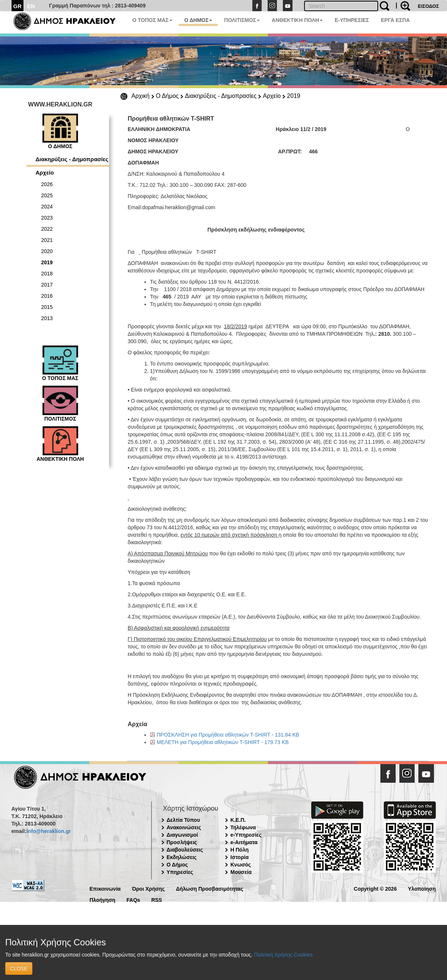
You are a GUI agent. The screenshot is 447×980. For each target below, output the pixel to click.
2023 (47, 218)
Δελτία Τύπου (183, 820)
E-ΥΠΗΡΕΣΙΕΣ (352, 20)
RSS (157, 899)
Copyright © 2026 (375, 888)
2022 (47, 229)
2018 (47, 274)
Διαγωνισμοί (182, 835)
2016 (47, 296)
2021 (47, 240)
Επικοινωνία (105, 888)
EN (31, 6)
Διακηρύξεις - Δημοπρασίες (221, 96)
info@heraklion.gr (49, 831)
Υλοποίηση (422, 888)
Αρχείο (272, 96)
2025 (47, 195)
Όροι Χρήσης (148, 888)
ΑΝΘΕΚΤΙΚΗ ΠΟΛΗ (297, 20)
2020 (47, 251)
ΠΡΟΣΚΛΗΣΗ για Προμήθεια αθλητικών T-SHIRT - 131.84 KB (228, 735)
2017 (47, 285)
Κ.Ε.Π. (238, 820)
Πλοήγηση (103, 899)
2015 (47, 307)
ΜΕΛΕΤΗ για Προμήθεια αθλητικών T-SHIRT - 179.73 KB (223, 742)
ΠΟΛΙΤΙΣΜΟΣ (242, 20)
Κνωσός (241, 865)
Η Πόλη (240, 850)
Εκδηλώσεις (182, 857)
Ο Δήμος (167, 96)
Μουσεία (241, 872)
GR (18, 6)
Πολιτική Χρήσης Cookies (283, 955)
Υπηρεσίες (180, 872)
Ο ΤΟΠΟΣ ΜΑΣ (152, 20)
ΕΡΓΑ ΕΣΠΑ (395, 20)
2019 (294, 96)
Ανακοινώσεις (184, 827)
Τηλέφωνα (243, 827)
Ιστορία (240, 857)
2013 (47, 318)
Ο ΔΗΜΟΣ (198, 20)
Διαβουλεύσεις (185, 850)
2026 (47, 184)
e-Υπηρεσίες (246, 835)
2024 (47, 207)
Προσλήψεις (182, 842)
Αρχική (141, 96)
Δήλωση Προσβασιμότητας (210, 888)
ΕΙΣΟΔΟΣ (429, 6)
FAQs (133, 899)
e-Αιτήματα (244, 842)
